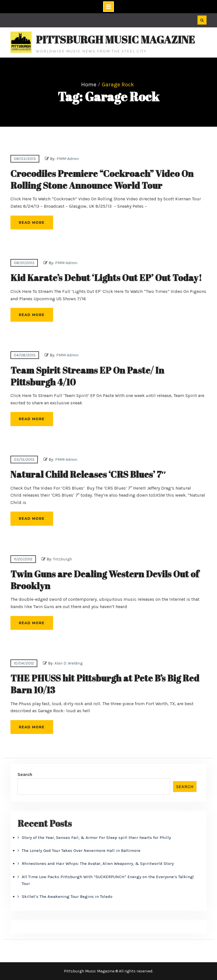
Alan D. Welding (69, 663)
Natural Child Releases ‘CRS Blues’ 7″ (88, 474)
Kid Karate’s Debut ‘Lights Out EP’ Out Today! (106, 278)
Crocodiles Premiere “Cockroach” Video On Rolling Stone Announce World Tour (102, 179)
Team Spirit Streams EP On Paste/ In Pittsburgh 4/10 (87, 376)
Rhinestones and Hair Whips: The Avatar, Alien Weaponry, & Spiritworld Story (98, 863)
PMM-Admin (68, 159)
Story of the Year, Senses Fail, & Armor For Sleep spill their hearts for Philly (96, 838)
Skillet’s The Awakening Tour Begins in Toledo (67, 896)
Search (25, 774)
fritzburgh (63, 559)
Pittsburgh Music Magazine (115, 40)
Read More (32, 222)
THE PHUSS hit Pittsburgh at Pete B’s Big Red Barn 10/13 (105, 684)
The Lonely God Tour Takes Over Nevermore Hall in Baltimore (81, 850)
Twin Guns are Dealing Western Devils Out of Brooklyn (105, 580)
